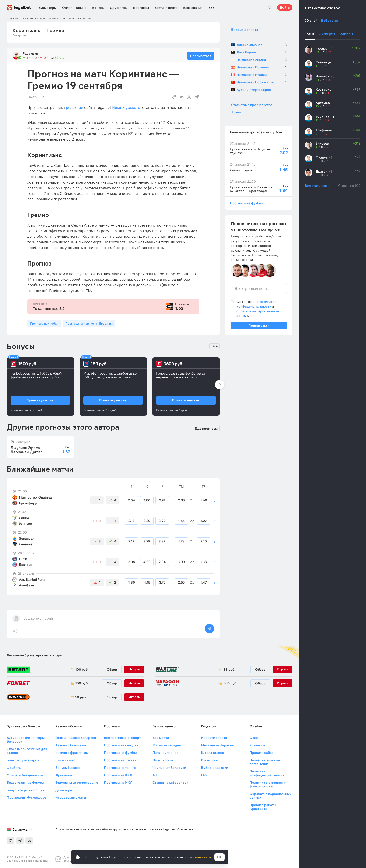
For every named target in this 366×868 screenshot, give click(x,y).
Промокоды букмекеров (27, 797)
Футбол (54, 19)
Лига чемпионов (165, 753)
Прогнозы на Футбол (44, 324)
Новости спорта (214, 738)
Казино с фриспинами (73, 753)
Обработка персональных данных (270, 796)
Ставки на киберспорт (170, 783)
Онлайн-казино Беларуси (76, 738)
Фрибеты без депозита (25, 775)
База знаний (193, 8)
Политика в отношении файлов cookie (268, 784)
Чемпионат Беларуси (169, 768)
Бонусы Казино (68, 768)
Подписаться (259, 326)
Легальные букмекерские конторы (35, 655)
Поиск (270, 7)
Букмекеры (48, 8)
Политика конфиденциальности (267, 773)
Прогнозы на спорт (34, 19)
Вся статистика (317, 186)
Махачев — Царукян (217, 745)
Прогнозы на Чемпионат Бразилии (89, 324)
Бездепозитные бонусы (25, 783)
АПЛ (156, 775)
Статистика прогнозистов (252, 105)
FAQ (204, 775)
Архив (236, 112)
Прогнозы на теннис (120, 768)
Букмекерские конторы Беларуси (26, 740)
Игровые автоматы (71, 797)
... (211, 6)
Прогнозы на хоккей (120, 760)
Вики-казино (65, 760)
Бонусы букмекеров (23, 760)
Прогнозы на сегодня (121, 745)
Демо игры (119, 8)
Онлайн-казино (74, 8)
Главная (12, 19)
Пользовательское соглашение (265, 762)
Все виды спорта (245, 30)
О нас (254, 738)
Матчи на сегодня (167, 745)
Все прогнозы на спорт (122, 738)
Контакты (257, 745)
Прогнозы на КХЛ (118, 775)
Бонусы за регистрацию (26, 790)
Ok (219, 857)
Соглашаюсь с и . (258, 309)
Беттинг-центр (166, 8)
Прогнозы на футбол (246, 203)
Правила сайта (261, 753)
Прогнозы (141, 8)
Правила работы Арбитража (263, 807)
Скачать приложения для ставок (27, 751)
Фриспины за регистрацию (77, 783)
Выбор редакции (215, 768)
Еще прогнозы (206, 428)
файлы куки (202, 857)
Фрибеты (14, 768)
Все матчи (161, 738)
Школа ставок (213, 753)
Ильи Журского (126, 107)
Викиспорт (210, 760)
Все (215, 346)
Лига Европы (163, 760)
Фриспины (64, 775)
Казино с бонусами (71, 745)
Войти (285, 7)
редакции (75, 107)
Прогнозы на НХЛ (118, 783)
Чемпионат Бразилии (77, 19)
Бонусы (98, 8)
